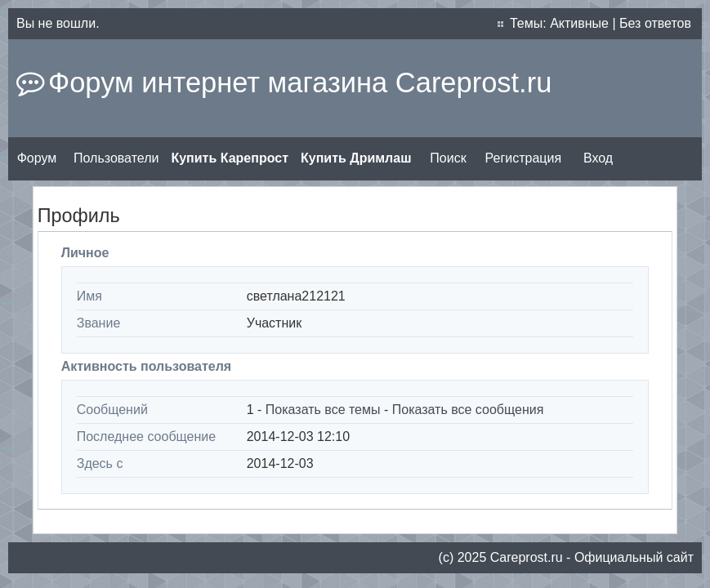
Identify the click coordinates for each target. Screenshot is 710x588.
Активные (579, 23)
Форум (37, 158)
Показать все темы (323, 410)
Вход (598, 158)
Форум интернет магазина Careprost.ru (300, 82)
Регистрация (524, 158)
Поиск (448, 158)
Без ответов (655, 23)
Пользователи (116, 158)
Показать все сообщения (468, 410)
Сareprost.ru (527, 557)
